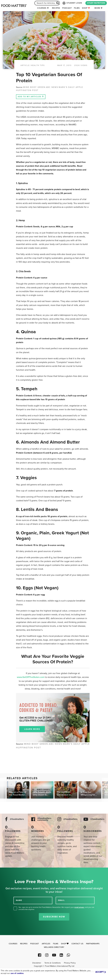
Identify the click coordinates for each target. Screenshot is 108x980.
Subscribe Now (54, 917)
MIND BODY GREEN (34, 87)
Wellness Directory (54, 947)
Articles (46, 944)
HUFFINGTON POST (27, 90)
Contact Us (77, 944)
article (25, 65)
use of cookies (17, 973)
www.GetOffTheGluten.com (31, 677)
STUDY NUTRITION (96, 3)
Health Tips (38, 65)
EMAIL (61, 900)
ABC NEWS (52, 87)
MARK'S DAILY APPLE (71, 87)
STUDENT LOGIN (72, 3)
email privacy (79, 907)
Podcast (67, 8)
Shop (86, 8)
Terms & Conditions (53, 963)
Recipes (56, 8)
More (97, 8)
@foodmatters (17, 819)
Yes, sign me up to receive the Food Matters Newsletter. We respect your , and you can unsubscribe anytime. (56, 908)
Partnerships (93, 944)
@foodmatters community (44, 819)
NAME (19, 900)
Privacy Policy (70, 963)
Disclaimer (37, 963)
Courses (42, 8)
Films (77, 8)
